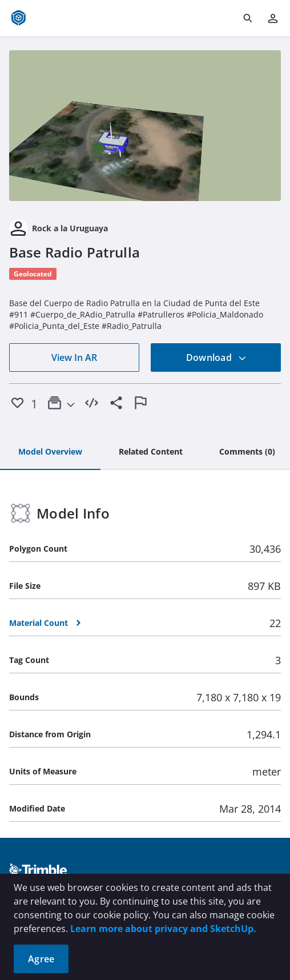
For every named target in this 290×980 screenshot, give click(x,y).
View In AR (74, 358)
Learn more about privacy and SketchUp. (163, 929)
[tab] (50, 452)
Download (216, 358)
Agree (41, 959)
